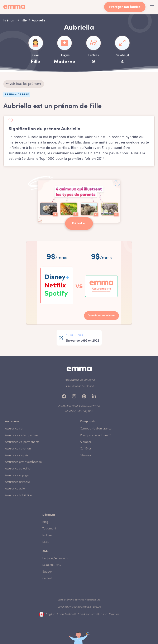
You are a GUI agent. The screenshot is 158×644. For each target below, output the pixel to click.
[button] (152, 7)
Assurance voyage (17, 475)
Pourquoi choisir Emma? (95, 435)
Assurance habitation (18, 495)
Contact (47, 578)
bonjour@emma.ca (55, 559)
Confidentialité (66, 614)
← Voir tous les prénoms (24, 84)
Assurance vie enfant (18, 449)
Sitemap (85, 455)
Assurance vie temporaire (21, 435)
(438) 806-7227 (52, 565)
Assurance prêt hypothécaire (23, 462)
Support (47, 572)
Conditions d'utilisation (92, 614)
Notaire (47, 535)
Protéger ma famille (125, 7)
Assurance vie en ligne (80, 380)
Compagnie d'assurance (96, 429)
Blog (45, 522)
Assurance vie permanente (22, 442)
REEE (46, 542)
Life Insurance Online (80, 386)
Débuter (79, 223)
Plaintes (114, 614)
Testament (49, 529)
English (50, 614)
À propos (86, 442)
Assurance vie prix (17, 455)
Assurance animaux (18, 482)
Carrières (86, 449)
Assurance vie (14, 429)
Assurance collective (18, 469)
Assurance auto (15, 489)
